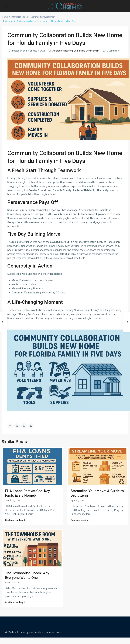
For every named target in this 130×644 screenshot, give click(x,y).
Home (5, 17)
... (35, 514)
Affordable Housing (20, 17)
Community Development (43, 17)
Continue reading (15, 520)
